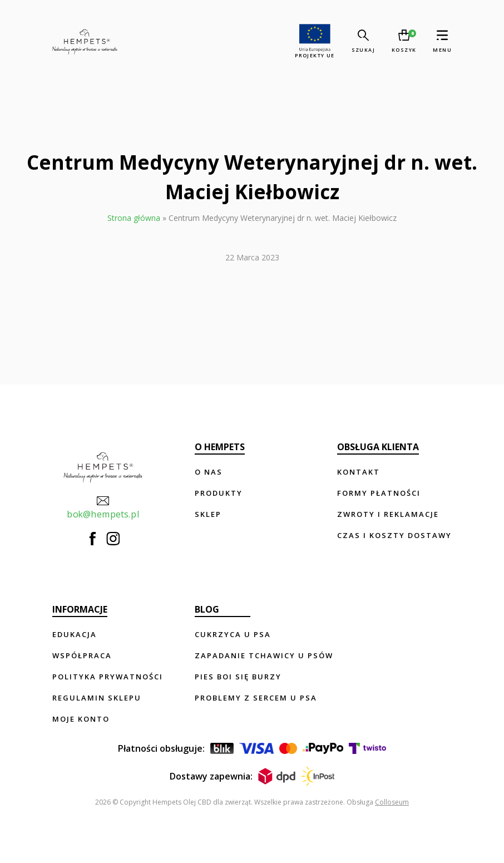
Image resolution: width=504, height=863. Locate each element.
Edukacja (75, 634)
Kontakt (359, 472)
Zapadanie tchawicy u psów (264, 655)
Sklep (208, 514)
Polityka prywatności (108, 677)
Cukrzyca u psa (233, 634)
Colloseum (392, 802)
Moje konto (81, 719)
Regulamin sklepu (97, 698)
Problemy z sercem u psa (256, 698)
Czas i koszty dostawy (394, 535)
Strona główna (134, 218)
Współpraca (82, 655)
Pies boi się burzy (238, 677)
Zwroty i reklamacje (388, 514)
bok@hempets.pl (103, 507)
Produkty (219, 493)
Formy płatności (379, 493)
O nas (209, 472)
